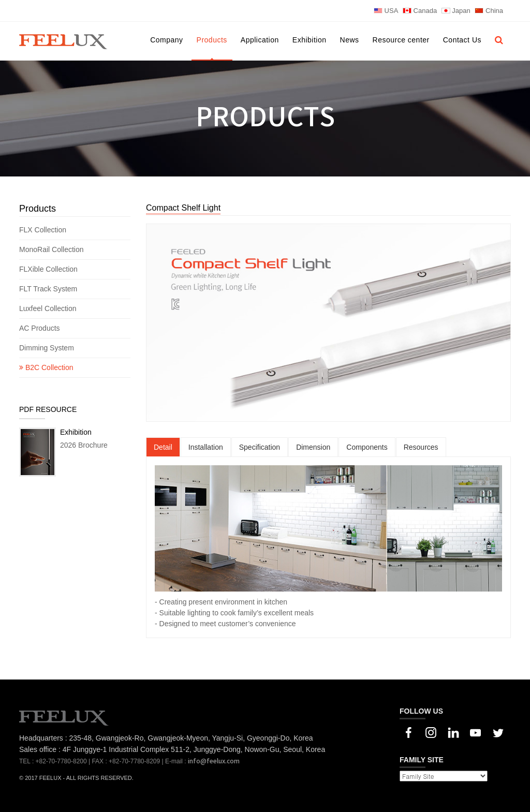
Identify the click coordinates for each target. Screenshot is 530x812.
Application (260, 40)
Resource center (401, 40)
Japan (456, 11)
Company (166, 40)
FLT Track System (49, 289)
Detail (163, 447)
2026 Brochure (84, 445)
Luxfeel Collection (48, 308)
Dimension (313, 447)
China (489, 11)
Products (212, 40)
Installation (206, 447)
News (350, 40)
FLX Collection (44, 230)
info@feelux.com (214, 761)
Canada (420, 11)
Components (367, 447)
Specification (260, 447)
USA (386, 11)
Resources (421, 447)
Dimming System (47, 348)
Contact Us (462, 40)
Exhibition (310, 40)
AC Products (40, 328)
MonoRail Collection (52, 249)
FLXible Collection (49, 269)
